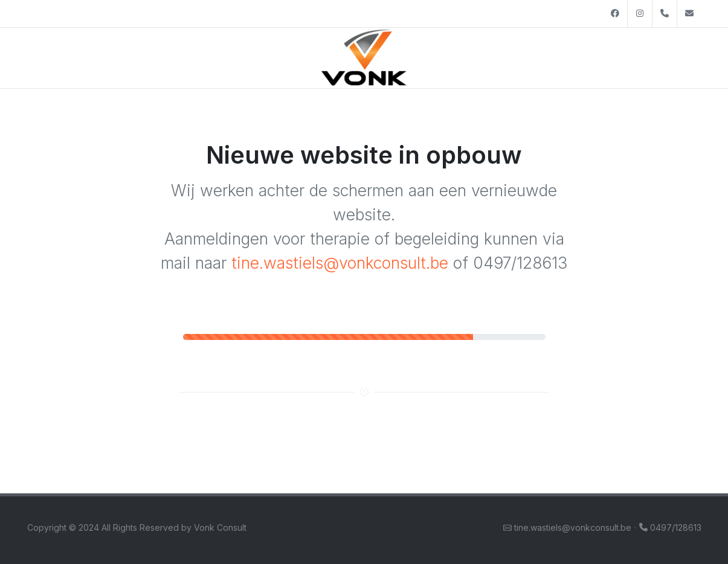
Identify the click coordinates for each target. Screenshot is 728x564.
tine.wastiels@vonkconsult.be (340, 263)
